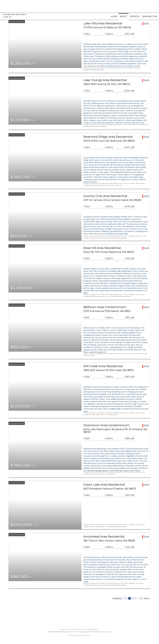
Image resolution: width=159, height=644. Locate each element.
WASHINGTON (150, 16)
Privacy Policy (77, 629)
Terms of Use (65, 629)
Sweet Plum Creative (83, 635)
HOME (114, 16)
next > (147, 598)
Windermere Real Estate (102, 632)
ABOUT (124, 16)
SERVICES (135, 16)
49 (141, 598)
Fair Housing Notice (91, 629)
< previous (117, 598)
